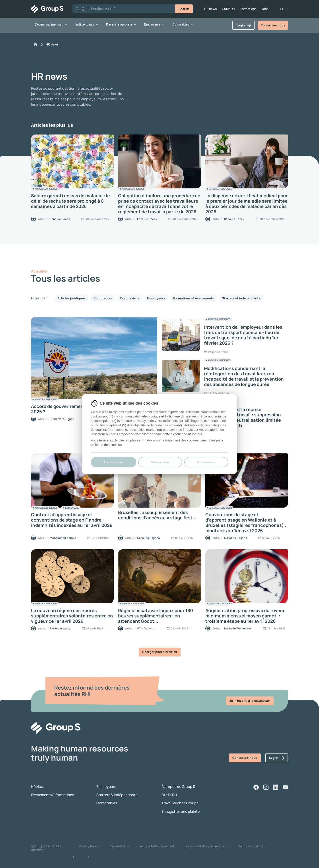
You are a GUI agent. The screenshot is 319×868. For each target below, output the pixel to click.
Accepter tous (113, 462)
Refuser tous (160, 462)
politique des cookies (106, 445)
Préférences (206, 462)
